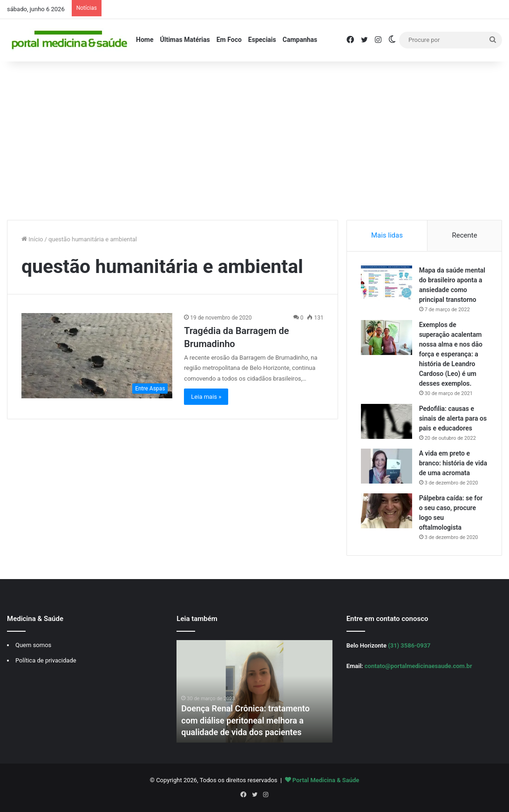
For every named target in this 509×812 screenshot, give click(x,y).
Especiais (262, 40)
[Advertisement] (254, 141)
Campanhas (300, 40)
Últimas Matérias (185, 40)
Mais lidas (387, 235)
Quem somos (33, 645)
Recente (465, 235)
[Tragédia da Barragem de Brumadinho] (97, 356)
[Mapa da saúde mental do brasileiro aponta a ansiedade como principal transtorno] (387, 283)
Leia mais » (206, 397)
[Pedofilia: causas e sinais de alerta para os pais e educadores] (387, 421)
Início (32, 239)
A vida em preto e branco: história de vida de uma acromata (453, 463)
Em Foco (229, 40)
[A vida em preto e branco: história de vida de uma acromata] (387, 466)
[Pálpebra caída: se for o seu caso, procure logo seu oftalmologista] (387, 511)
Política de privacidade (46, 660)
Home (145, 40)
